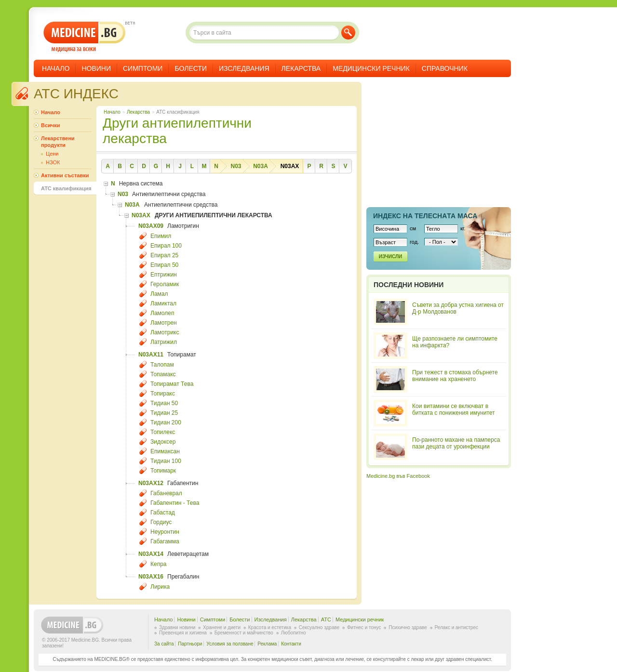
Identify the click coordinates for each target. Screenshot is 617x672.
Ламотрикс (165, 332)
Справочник (445, 68)
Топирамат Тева (172, 384)
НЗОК (53, 162)
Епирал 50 (164, 265)
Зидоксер (163, 442)
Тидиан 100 (166, 461)
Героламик (165, 284)
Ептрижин (164, 275)
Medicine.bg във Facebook (398, 476)
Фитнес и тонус (364, 627)
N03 (236, 166)
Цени (52, 154)
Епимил (161, 236)
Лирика (160, 587)
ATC (326, 619)
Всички (50, 125)
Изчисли (390, 257)
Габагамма (165, 541)
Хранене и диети (222, 627)
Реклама (267, 644)
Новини (96, 68)
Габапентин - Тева (175, 503)
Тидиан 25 (164, 413)
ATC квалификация (66, 188)
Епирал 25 (164, 255)
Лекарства (301, 68)
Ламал (159, 294)
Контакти (291, 644)
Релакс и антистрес (456, 627)
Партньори (190, 644)
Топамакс (163, 374)
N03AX (290, 166)
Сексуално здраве (319, 627)
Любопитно (294, 633)
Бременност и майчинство (244, 633)
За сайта (164, 644)
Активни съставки (65, 175)
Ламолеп (162, 313)
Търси (348, 33)
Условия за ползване (230, 644)
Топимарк (163, 471)
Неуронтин (165, 532)
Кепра (159, 564)
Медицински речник (371, 68)
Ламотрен (164, 323)
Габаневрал (166, 493)
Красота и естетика (270, 627)
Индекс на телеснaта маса (425, 216)
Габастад (163, 513)
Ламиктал (163, 303)
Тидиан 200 (166, 422)
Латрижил (164, 342)
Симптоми (143, 68)
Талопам (162, 365)
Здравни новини (177, 627)
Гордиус (161, 522)
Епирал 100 (166, 246)
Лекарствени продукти (58, 142)
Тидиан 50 (164, 403)
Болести (191, 68)
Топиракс (163, 394)
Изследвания (244, 68)
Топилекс (163, 432)
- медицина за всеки (85, 37)
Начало (56, 68)
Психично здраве (408, 627)
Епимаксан (165, 451)
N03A (261, 166)
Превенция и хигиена (183, 633)
